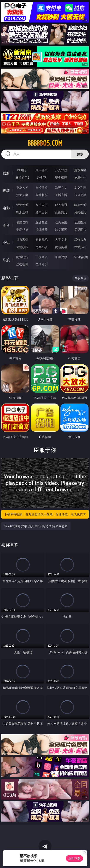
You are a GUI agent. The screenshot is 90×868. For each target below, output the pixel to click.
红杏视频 (22, 264)
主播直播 (61, 195)
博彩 (6, 173)
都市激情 (22, 240)
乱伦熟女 (61, 212)
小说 (6, 243)
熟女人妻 (22, 195)
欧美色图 (61, 222)
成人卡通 (61, 205)
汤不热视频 (80, 257)
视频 (6, 191)
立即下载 (74, 858)
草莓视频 (61, 257)
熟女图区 (61, 230)
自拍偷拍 (42, 187)
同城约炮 (22, 257)
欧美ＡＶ (61, 187)
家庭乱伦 (42, 240)
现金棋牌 (61, 177)
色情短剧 (42, 264)
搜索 (80, 154)
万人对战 (61, 170)
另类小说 (42, 247)
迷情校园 (22, 247)
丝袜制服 (42, 195)
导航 (6, 260)
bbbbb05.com (45, 143)
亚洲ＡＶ (22, 187)
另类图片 (80, 230)
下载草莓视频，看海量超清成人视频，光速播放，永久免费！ (45, 514)
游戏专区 (80, 170)
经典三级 (42, 212)
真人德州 (42, 170)
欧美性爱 (80, 205)
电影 (6, 208)
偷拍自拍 (42, 205)
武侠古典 (80, 240)
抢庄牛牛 (80, 177)
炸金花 (42, 177)
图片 (6, 225)
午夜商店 (42, 257)
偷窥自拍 (22, 222)
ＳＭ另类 (80, 195)
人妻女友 (61, 240)
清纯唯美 (42, 230)
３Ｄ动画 (80, 187)
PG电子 (22, 170)
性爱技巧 (80, 247)
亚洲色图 (42, 222)
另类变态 (80, 212)
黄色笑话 (61, 247)
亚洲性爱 (22, 205)
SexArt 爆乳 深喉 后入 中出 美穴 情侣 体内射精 (36, 526)
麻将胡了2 (22, 177)
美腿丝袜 (22, 230)
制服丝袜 (22, 212)
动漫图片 (80, 222)
